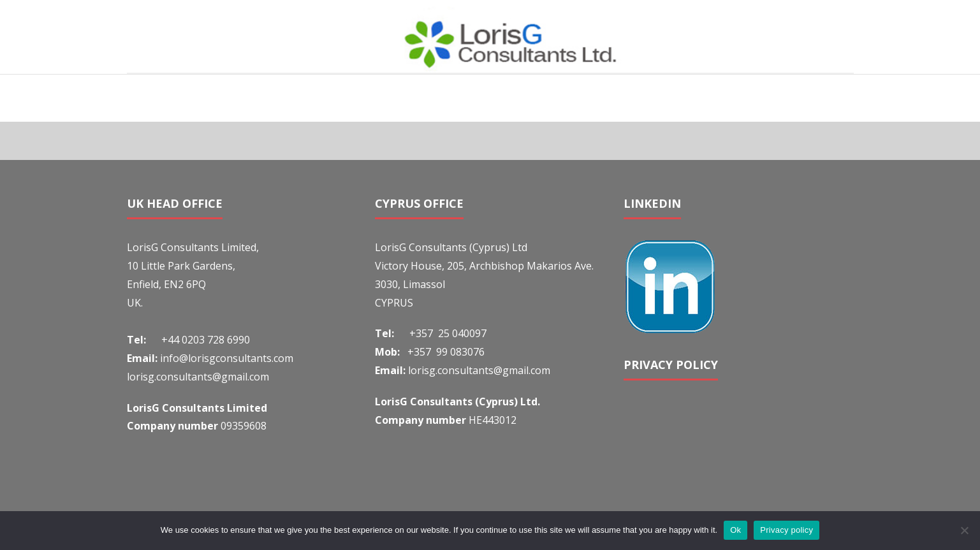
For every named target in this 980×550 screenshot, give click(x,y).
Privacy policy (786, 530)
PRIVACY (650, 365)
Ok (735, 530)
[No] (964, 530)
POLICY (697, 365)
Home (761, 98)
